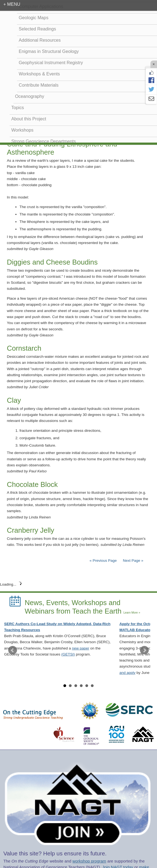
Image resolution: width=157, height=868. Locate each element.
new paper (81, 648)
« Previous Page (103, 561)
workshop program (89, 861)
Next (144, 650)
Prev (13, 650)
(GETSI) (68, 654)
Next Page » (133, 561)
